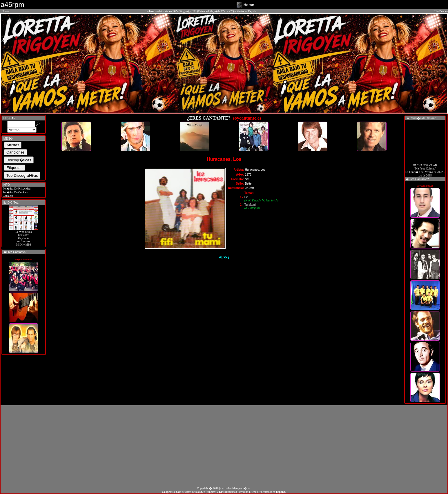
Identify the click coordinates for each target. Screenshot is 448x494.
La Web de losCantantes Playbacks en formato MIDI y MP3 (23, 237)
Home (5, 11)
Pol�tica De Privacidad (16, 189)
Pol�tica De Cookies (15, 192)
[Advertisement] (224, 446)
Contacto (8, 196)
